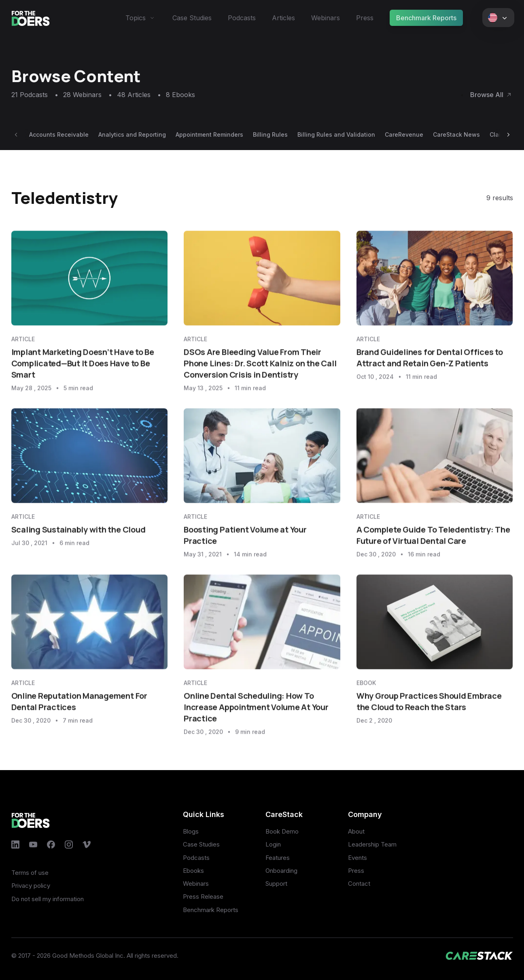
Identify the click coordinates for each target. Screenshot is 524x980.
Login (273, 844)
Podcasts (242, 18)
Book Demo (282, 831)
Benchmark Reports (426, 18)
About (356, 831)
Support (276, 884)
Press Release (203, 896)
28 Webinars (88, 95)
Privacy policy (31, 886)
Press (365, 18)
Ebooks (193, 871)
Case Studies (192, 18)
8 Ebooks (180, 95)
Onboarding (281, 871)
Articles (283, 18)
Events (357, 858)
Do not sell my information (48, 899)
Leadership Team (372, 844)
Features (278, 858)
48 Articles (139, 95)
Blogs (191, 831)
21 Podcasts (35, 95)
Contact (359, 884)
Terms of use (30, 873)
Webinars (326, 18)
